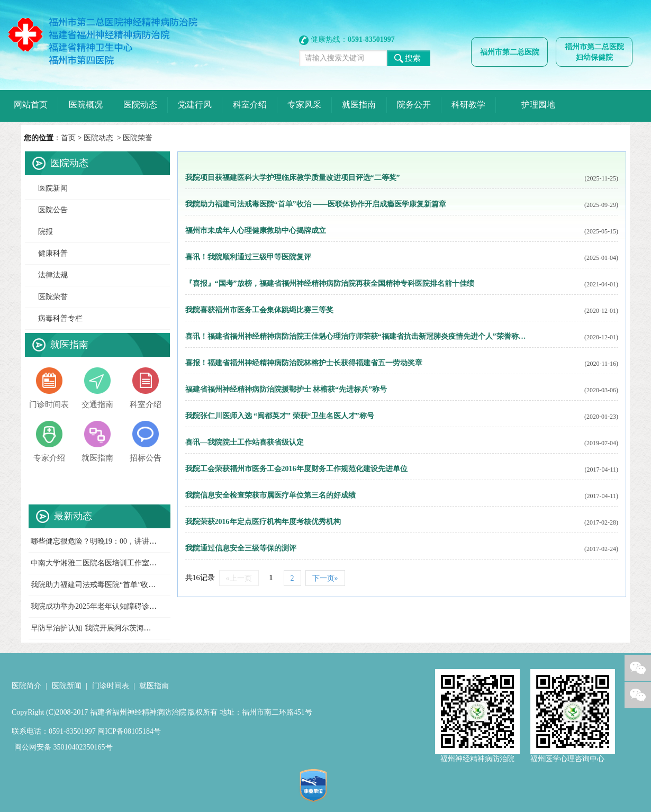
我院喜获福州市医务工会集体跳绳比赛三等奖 (259, 310)
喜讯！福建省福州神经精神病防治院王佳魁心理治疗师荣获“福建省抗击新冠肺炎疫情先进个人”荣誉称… (356, 336)
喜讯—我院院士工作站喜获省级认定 (245, 442)
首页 (68, 138)
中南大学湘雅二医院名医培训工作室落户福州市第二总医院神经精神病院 (149, 563)
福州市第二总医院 (510, 52)
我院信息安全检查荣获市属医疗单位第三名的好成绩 (270, 495)
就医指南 (154, 686)
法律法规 (53, 275)
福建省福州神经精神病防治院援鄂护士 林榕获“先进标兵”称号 (286, 389)
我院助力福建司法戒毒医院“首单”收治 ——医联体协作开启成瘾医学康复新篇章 (316, 204)
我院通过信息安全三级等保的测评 (241, 548)
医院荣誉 (138, 138)
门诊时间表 (111, 686)
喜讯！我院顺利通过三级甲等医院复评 (248, 257)
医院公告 (53, 210)
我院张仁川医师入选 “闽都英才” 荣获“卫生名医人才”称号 (280, 416)
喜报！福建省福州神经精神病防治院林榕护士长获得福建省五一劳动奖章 (304, 363)
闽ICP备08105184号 (129, 731)
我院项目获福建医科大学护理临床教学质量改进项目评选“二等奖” (293, 178)
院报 (46, 232)
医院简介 (26, 686)
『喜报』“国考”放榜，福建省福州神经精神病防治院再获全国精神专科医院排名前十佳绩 (330, 283)
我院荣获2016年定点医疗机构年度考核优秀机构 (263, 522)
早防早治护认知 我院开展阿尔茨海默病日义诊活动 (113, 628)
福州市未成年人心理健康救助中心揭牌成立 (256, 231)
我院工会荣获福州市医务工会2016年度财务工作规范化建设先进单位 (296, 469)
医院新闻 (53, 188)
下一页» (325, 578)
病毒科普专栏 (60, 318)
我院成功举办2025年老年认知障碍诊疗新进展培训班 (116, 606)
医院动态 (98, 138)
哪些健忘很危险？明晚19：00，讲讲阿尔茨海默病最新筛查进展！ (138, 541)
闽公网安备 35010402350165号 (64, 747)
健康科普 (53, 253)
